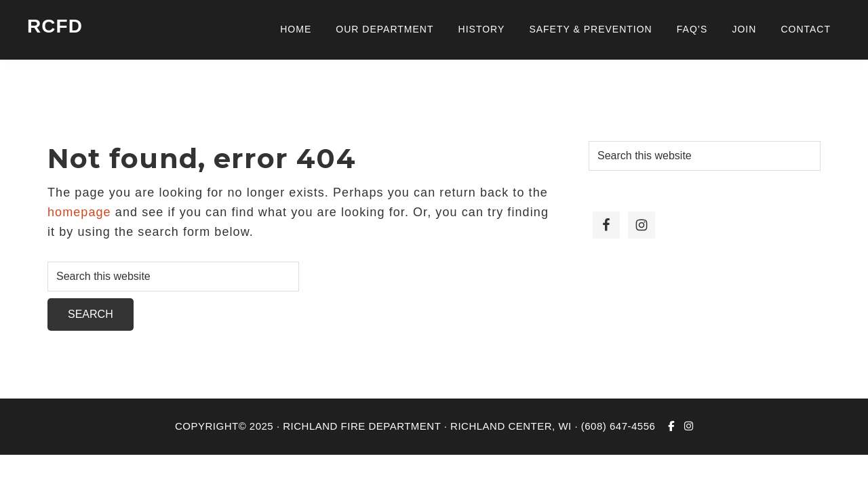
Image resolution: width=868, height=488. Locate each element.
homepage (79, 212)
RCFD (55, 26)
